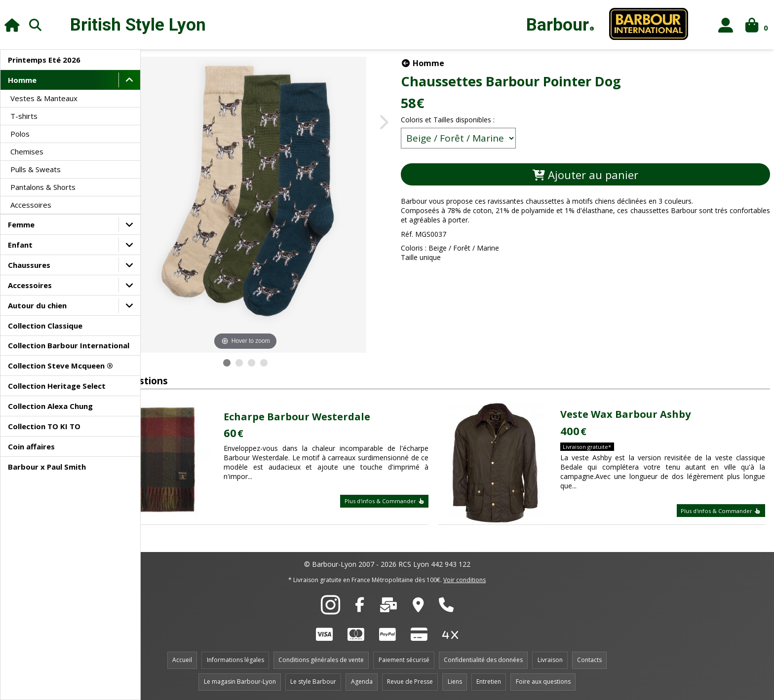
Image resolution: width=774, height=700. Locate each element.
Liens (455, 682)
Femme (21, 224)
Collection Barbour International (69, 345)
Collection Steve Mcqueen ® (60, 366)
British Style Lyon (138, 25)
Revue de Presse (410, 682)
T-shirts (24, 116)
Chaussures (29, 265)
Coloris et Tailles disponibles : (499, 120)
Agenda (362, 682)
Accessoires (31, 205)
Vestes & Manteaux (44, 98)
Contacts (589, 660)
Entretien (489, 682)
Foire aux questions (543, 682)
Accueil (182, 660)
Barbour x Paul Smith (47, 467)
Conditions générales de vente (321, 660)
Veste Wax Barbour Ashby (641, 414)
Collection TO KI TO (44, 426)
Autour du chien (37, 305)
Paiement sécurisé (404, 660)
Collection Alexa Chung (50, 406)
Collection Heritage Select (57, 386)
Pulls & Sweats (36, 169)
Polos (20, 134)
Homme (22, 80)
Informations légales (235, 660)
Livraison (550, 660)
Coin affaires (31, 446)
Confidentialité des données (483, 660)
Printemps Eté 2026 (44, 60)
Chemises (27, 151)
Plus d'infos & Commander (409, 501)
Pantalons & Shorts (43, 187)
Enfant (20, 245)
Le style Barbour (313, 682)
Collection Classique (45, 326)
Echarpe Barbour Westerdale (339, 417)
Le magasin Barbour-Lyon (240, 682)
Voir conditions (464, 580)
